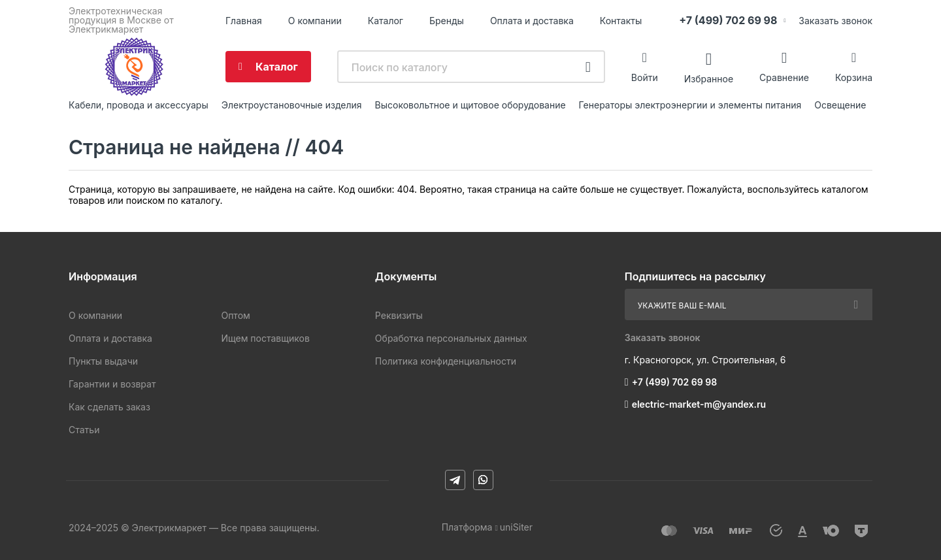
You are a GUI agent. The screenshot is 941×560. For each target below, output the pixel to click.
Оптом (235, 315)
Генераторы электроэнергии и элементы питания (690, 105)
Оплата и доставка (532, 21)
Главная (244, 21)
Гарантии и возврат (112, 384)
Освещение (840, 105)
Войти (645, 77)
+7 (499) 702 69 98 (728, 20)
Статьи (84, 430)
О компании (315, 21)
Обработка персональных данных (451, 338)
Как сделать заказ (109, 407)
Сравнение (784, 77)
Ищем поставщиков (265, 338)
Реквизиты (399, 315)
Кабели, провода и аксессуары (139, 105)
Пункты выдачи (103, 361)
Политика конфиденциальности (446, 361)
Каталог (386, 21)
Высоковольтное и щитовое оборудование (470, 105)
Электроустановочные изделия (292, 105)
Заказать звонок (835, 21)
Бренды (447, 21)
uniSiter (516, 527)
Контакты (621, 21)
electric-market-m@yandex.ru (699, 404)
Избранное (709, 78)
